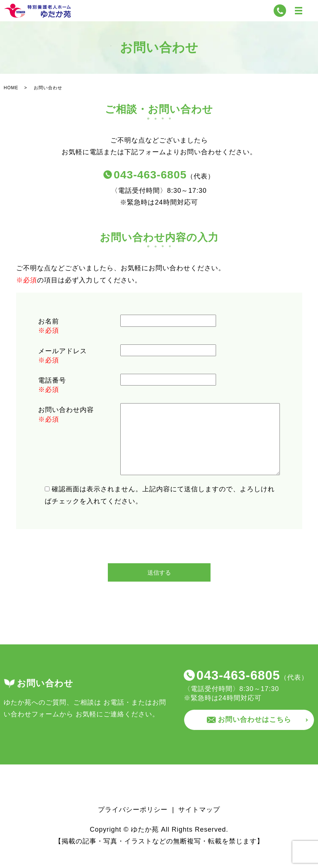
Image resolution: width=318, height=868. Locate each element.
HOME (11, 100)
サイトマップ (199, 824)
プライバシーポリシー (133, 824)
